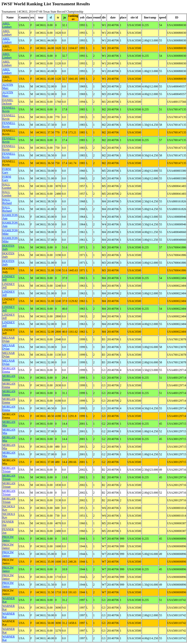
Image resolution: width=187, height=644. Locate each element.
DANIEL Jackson (8, 102)
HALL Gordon (7, 186)
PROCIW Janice (8, 539)
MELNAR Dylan (9, 339)
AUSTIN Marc (8, 86)
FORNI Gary (7, 171)
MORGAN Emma (9, 370)
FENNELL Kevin (9, 109)
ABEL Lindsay (7, 25)
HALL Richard (7, 201)
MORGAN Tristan (9, 470)
